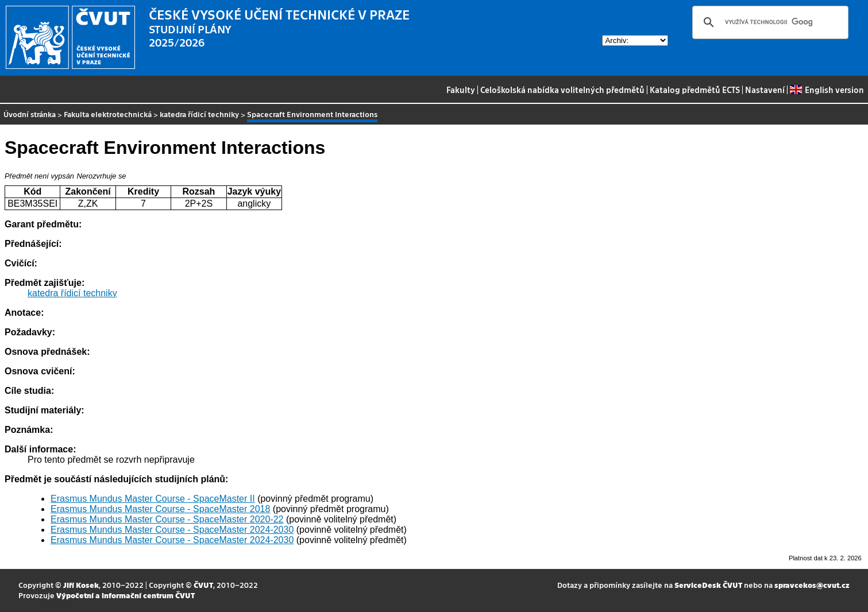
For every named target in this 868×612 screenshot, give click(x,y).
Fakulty (461, 90)
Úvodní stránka (30, 114)
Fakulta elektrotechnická (108, 114)
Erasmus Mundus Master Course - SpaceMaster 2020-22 (167, 519)
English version (827, 90)
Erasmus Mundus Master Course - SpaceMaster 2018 (160, 509)
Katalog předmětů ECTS (695, 90)
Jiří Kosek (81, 585)
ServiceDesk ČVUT (708, 585)
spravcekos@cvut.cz (812, 585)
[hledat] (769, 22)
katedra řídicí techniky (199, 114)
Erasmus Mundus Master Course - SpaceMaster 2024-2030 (172, 530)
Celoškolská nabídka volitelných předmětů (562, 90)
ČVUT (203, 585)
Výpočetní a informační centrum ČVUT (126, 595)
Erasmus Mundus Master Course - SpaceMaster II (153, 499)
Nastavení (765, 90)
